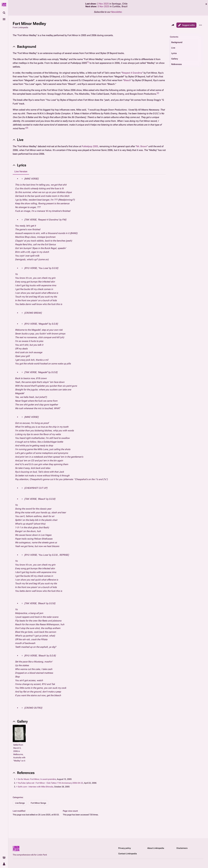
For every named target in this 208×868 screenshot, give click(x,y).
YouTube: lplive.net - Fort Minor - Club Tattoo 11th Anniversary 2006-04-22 (50, 783)
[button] (187, 42)
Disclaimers (182, 848)
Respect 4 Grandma (132, 73)
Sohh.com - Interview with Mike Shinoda (36, 787)
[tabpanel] (89, 443)
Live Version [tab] (21, 171)
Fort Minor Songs (38, 803)
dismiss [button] (206, 4)
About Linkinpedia (156, 848)
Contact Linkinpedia (128, 854)
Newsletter (116, 12)
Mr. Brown (142, 146)
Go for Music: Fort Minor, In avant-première (37, 779)
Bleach (127, 80)
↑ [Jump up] (17, 779)
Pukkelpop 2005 (90, 146)
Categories (18, 797)
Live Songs (20, 803)
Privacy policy (125, 848)
